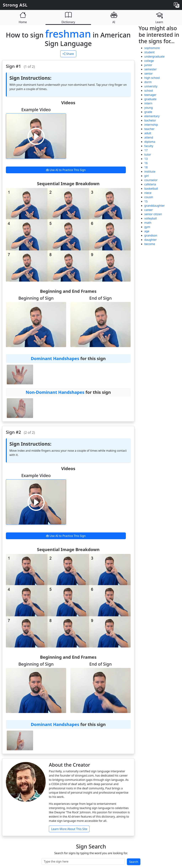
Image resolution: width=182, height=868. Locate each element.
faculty (149, 146)
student (149, 52)
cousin (149, 197)
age (147, 231)
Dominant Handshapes (55, 358)
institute (150, 172)
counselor (151, 180)
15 (146, 201)
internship (151, 125)
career (149, 210)
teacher (149, 129)
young (148, 108)
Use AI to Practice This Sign (66, 170)
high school (152, 78)
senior (148, 74)
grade (148, 112)
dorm (148, 82)
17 (146, 150)
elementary (152, 116)
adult (148, 133)
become (150, 244)
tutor (148, 154)
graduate (150, 99)
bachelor (150, 120)
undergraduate (154, 56)
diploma (150, 142)
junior (148, 65)
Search (134, 862)
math (148, 223)
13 (146, 159)
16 (146, 163)
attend (149, 137)
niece (148, 193)
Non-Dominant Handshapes (55, 392)
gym (147, 227)
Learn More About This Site (69, 829)
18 (146, 167)
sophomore (152, 48)
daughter (151, 240)
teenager (150, 95)
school (149, 91)
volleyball (151, 218)
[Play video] (36, 136)
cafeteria (150, 184)
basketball (151, 189)
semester (151, 69)
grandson (151, 235)
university (151, 86)
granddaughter (155, 206)
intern (148, 103)
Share (68, 54)
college (149, 61)
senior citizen (153, 214)
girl (147, 176)
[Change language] (176, 5)
